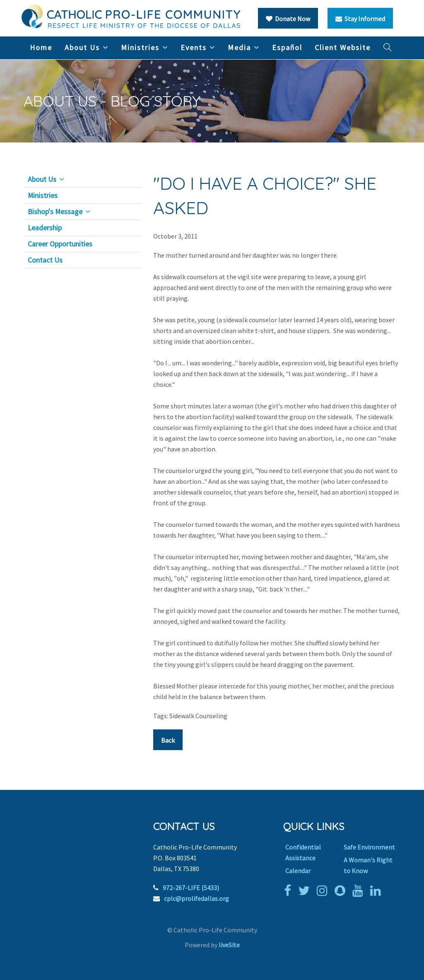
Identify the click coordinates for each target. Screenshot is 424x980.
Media (239, 47)
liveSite (229, 945)
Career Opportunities (60, 244)
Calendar (298, 871)
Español (287, 47)
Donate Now (288, 19)
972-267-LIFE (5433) (191, 888)
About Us (82, 47)
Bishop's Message (55, 212)
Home (41, 47)
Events (194, 47)
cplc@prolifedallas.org (196, 898)
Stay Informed (360, 19)
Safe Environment (369, 847)
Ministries (140, 47)
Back (168, 740)
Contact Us (45, 260)
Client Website (343, 47)
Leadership (45, 228)
